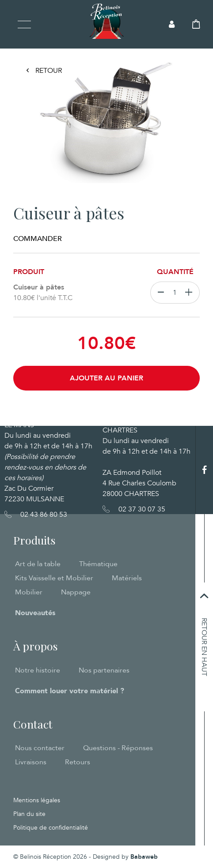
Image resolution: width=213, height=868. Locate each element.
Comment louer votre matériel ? (70, 691)
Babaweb (144, 857)
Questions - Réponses (118, 748)
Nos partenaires (104, 670)
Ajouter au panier (106, 378)
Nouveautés (35, 613)
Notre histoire (38, 670)
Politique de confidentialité (51, 828)
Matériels (127, 578)
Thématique (98, 564)
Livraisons (31, 762)
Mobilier (29, 592)
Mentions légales (37, 800)
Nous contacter (40, 748)
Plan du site (29, 814)
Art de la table (38, 564)
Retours (78, 762)
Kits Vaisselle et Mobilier (54, 578)
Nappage (76, 592)
